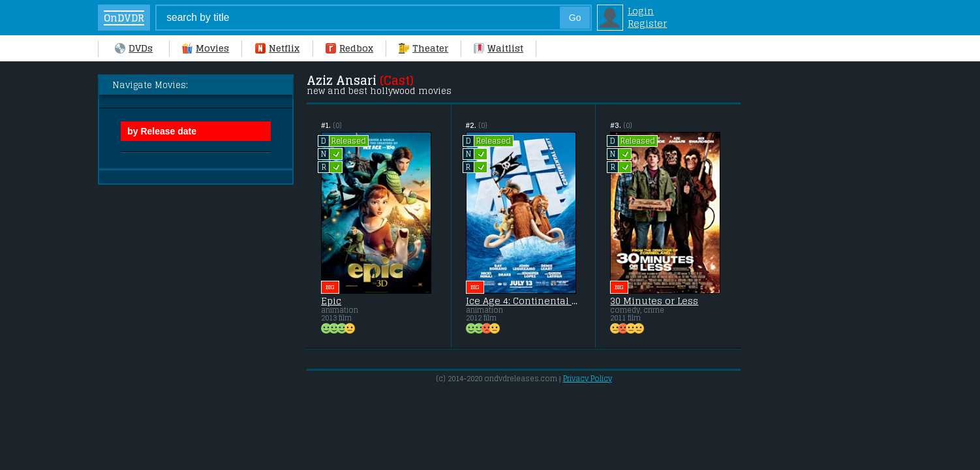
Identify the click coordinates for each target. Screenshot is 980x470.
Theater (423, 48)
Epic (331, 301)
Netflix (277, 48)
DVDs (134, 48)
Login (641, 11)
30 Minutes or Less (654, 301)
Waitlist (498, 48)
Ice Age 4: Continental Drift (524, 301)
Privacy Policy (588, 379)
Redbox (349, 48)
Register (647, 23)
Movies (206, 48)
